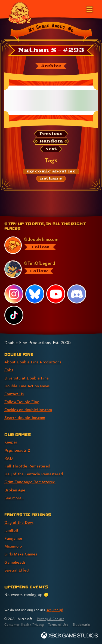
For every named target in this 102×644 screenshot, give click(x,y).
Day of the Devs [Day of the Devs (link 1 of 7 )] (19, 522)
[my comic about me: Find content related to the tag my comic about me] (51, 172)
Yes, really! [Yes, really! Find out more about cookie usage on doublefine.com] (55, 610)
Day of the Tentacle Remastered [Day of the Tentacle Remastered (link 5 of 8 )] (34, 474)
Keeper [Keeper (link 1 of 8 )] (11, 442)
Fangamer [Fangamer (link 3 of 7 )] (13, 538)
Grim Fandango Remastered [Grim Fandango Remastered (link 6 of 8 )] (30, 482)
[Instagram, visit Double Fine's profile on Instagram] (14, 294)
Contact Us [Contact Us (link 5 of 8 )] (14, 394)
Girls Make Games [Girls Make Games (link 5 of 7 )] (21, 554)
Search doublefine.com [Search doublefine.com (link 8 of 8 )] (25, 417)
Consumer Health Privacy (24, 625)
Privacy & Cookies (50, 619)
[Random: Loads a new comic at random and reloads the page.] (51, 141)
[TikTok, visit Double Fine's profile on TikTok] (14, 315)
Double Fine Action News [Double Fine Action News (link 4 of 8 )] (27, 386)
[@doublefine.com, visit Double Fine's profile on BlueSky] (48, 245)
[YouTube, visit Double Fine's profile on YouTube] (56, 294)
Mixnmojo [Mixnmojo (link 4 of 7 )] (13, 546)
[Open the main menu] (89, 9)
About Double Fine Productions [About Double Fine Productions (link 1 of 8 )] (33, 362)
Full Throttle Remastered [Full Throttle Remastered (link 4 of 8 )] (27, 466)
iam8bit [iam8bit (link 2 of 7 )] (11, 530)
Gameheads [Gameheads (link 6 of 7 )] (15, 562)
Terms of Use (58, 625)
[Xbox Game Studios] (69, 635)
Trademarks (81, 625)
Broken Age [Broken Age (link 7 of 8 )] (15, 490)
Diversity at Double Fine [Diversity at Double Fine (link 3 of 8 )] (27, 378)
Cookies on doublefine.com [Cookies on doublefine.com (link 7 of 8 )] (28, 410)
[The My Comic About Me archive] (51, 66)
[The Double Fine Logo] (20, 13)
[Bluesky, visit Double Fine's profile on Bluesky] (35, 294)
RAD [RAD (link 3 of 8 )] (9, 458)
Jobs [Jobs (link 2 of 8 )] (9, 370)
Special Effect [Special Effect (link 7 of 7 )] (17, 570)
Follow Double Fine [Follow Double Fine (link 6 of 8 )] (22, 402)
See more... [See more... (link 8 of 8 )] (14, 498)
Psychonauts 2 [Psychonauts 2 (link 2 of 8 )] (17, 450)
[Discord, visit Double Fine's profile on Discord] (77, 294)
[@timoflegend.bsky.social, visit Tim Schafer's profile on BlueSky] (48, 269)
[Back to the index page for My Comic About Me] (51, 32)
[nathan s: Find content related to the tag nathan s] (51, 179)
